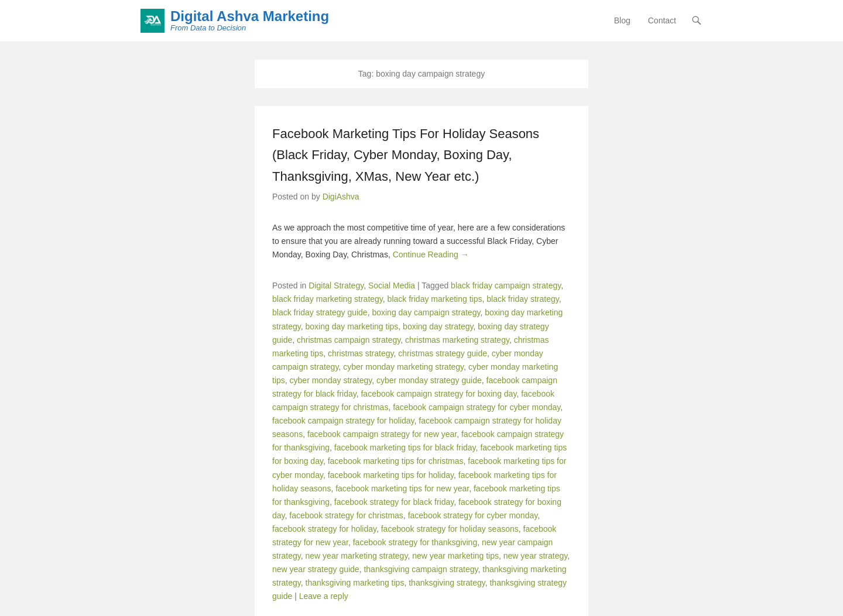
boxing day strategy (438, 326)
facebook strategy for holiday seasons (450, 529)
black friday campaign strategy (506, 285)
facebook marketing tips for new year (402, 488)
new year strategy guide (316, 569)
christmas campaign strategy (349, 340)
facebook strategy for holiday (324, 529)
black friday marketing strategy (328, 299)
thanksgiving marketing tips (355, 583)
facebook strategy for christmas (346, 515)
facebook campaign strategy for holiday (343, 421)
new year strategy (535, 556)
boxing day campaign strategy (426, 312)
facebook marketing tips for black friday (405, 448)
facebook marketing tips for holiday (391, 475)
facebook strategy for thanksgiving (415, 542)
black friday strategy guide (320, 312)
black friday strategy (522, 299)
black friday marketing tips (435, 299)
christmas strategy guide (443, 353)
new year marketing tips (455, 556)
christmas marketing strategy (457, 340)
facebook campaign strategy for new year (382, 434)
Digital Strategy (336, 285)
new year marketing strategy (357, 556)
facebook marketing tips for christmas (396, 461)
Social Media (392, 285)
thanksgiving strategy (447, 583)
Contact (662, 20)
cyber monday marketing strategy (403, 367)
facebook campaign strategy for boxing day (438, 394)
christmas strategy (361, 353)
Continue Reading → (431, 254)
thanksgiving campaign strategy (421, 569)
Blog (622, 20)
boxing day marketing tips (352, 326)
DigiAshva (341, 197)
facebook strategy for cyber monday (473, 515)
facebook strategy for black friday (394, 502)
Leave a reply (324, 596)
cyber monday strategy (331, 380)
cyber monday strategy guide (429, 380)
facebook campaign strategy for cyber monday (477, 407)
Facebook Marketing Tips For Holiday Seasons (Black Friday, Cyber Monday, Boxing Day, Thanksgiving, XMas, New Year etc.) (406, 155)
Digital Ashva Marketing (250, 16)
